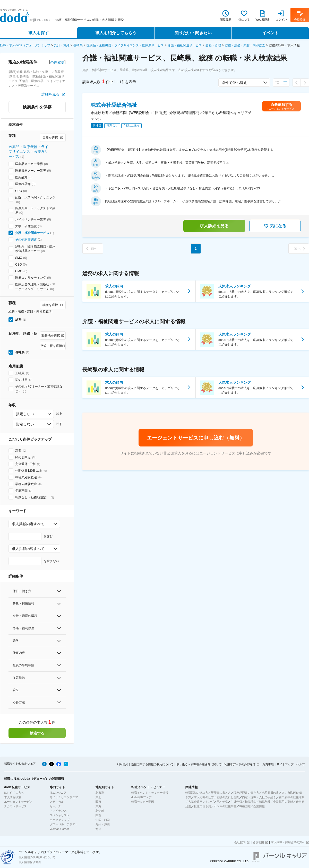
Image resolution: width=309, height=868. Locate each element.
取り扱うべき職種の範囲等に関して (199, 764)
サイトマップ (285, 764)
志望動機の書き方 (273, 793)
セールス (55, 806)
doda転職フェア (141, 797)
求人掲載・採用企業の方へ (288, 842)
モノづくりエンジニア (64, 797)
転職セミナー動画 (143, 802)
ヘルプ (301, 764)
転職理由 (251, 802)
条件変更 (57, 62)
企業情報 (259, 806)
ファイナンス (58, 811)
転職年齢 (265, 802)
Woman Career (59, 829)
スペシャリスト (60, 815)
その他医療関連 (26, 240)
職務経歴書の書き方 (246, 793)
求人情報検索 (13, 797)
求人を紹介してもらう (116, 33)
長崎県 (78, 45)
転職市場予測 (202, 806)
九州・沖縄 (62, 45)
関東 (98, 802)
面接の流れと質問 (228, 797)
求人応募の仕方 (204, 797)
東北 (98, 797)
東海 (98, 806)
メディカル (57, 802)
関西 (98, 815)
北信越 (100, 811)
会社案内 (240, 842)
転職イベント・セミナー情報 (150, 793)
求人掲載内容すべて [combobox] (28, 524)
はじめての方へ (14, 793)
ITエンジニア (58, 793)
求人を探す (39, 33)
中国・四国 (103, 820)
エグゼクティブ (60, 820)
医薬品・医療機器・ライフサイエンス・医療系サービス (125, 45)
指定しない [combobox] (25, 414)
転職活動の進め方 (197, 793)
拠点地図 (258, 842)
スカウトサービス (15, 806)
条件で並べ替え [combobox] (234, 83)
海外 (98, 829)
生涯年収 (236, 802)
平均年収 (222, 802)
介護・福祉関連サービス (185, 45)
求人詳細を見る (214, 226)
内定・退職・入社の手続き (259, 797)
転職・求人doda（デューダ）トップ (25, 45)
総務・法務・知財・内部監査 (245, 45)
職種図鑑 (245, 806)
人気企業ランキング (201, 802)
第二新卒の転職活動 (292, 797)
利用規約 (123, 764)
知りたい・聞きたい (193, 33)
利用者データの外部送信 (240, 764)
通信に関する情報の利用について (152, 764)
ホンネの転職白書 (225, 806)
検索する (37, 733)
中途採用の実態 (283, 802)
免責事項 (268, 764)
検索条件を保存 (37, 107)
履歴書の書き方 (221, 793)
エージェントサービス (18, 802)
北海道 (100, 793)
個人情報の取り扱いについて (37, 857)
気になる (275, 226)
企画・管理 (213, 45)
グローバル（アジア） (64, 824)
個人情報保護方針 (30, 862)
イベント (270, 33)
